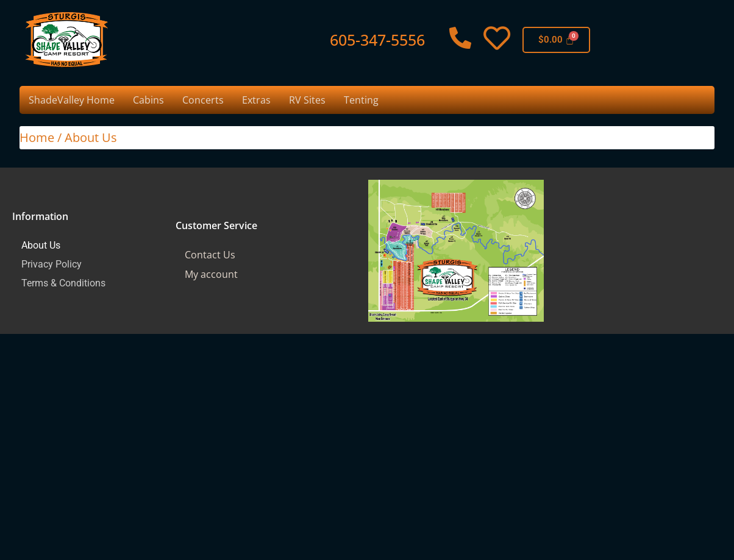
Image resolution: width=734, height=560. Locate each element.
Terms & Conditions (63, 283)
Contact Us (210, 255)
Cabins (148, 100)
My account (211, 274)
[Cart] (557, 40)
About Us (41, 245)
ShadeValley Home (72, 100)
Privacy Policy (52, 264)
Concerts (203, 100)
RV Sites (307, 100)
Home (37, 137)
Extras (256, 100)
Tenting (361, 100)
